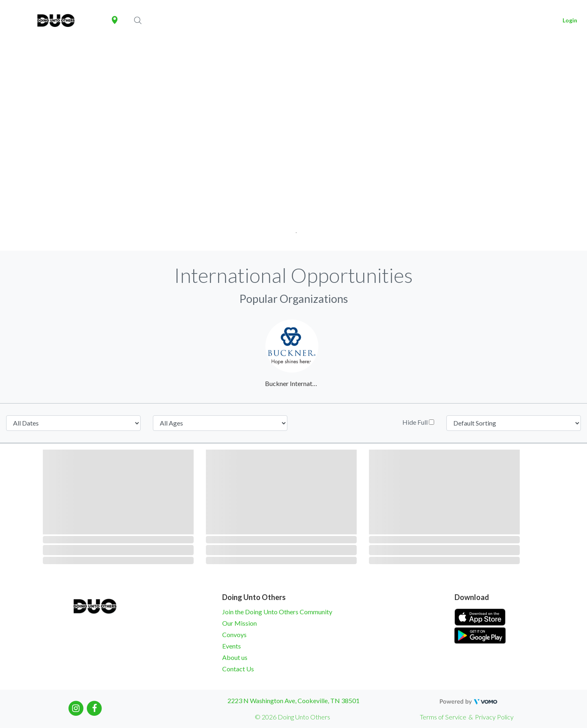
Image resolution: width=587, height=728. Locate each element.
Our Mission (239, 623)
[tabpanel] (293, 146)
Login (570, 20)
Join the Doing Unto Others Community (277, 612)
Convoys (234, 634)
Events (232, 646)
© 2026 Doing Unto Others (292, 717)
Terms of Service (443, 717)
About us (235, 657)
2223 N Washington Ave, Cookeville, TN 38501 (293, 700)
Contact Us (238, 669)
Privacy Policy (494, 717)
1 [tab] (294, 230)
